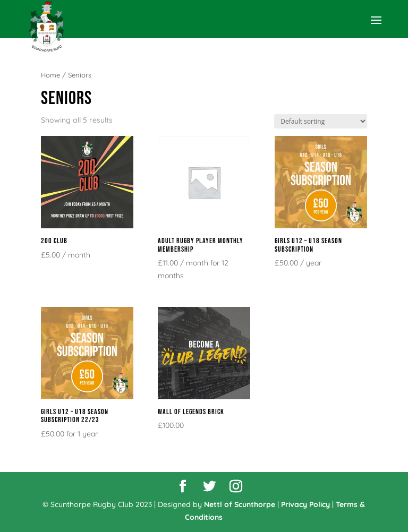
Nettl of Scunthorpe (240, 504)
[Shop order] (321, 121)
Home (50, 75)
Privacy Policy (305, 504)
